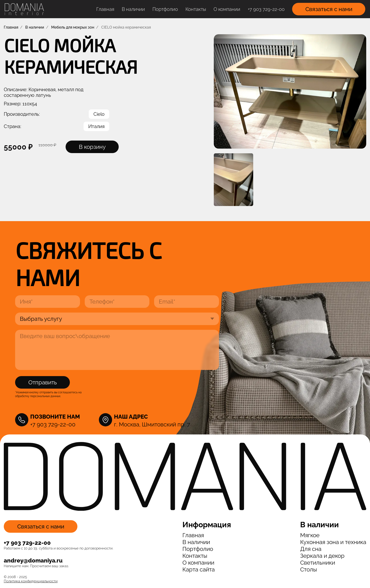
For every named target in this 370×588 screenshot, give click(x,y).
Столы (309, 569)
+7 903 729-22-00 (266, 9)
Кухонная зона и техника (333, 542)
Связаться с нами (329, 9)
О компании (227, 9)
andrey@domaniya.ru (33, 560)
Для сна (311, 549)
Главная (105, 9)
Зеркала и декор (322, 556)
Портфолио (165, 9)
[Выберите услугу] (117, 319)
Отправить (43, 382)
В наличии (133, 9)
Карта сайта (199, 569)
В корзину (92, 147)
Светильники (318, 563)
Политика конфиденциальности (31, 581)
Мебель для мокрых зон (73, 27)
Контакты (196, 9)
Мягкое (310, 535)
